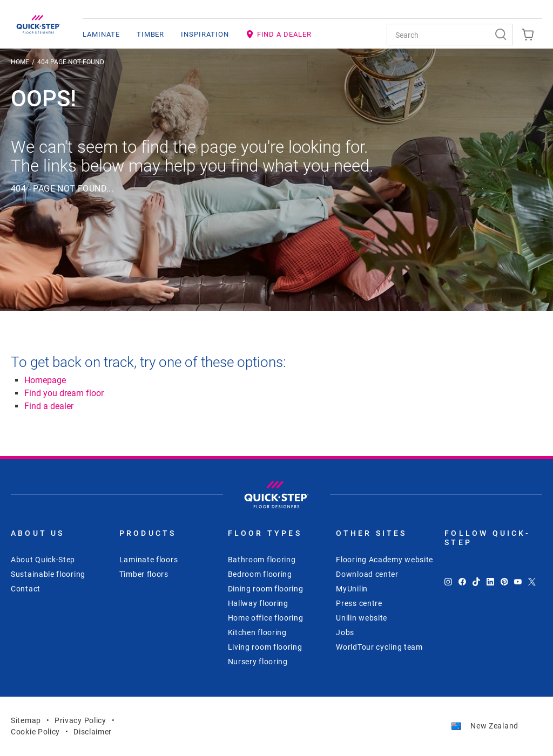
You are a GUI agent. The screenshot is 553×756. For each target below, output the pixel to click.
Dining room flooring (266, 589)
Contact (26, 589)
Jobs (345, 632)
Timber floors (144, 574)
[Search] (502, 35)
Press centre (359, 603)
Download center (367, 574)
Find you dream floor (64, 393)
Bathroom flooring (262, 560)
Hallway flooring (258, 603)
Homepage (45, 380)
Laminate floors (149, 560)
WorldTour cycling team (379, 647)
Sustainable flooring (48, 574)
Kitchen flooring (257, 632)
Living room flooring (265, 647)
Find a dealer (49, 406)
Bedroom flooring (260, 574)
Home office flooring (266, 618)
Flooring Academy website (385, 560)
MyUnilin (352, 589)
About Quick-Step (43, 560)
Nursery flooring (258, 662)
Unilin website (362, 618)
